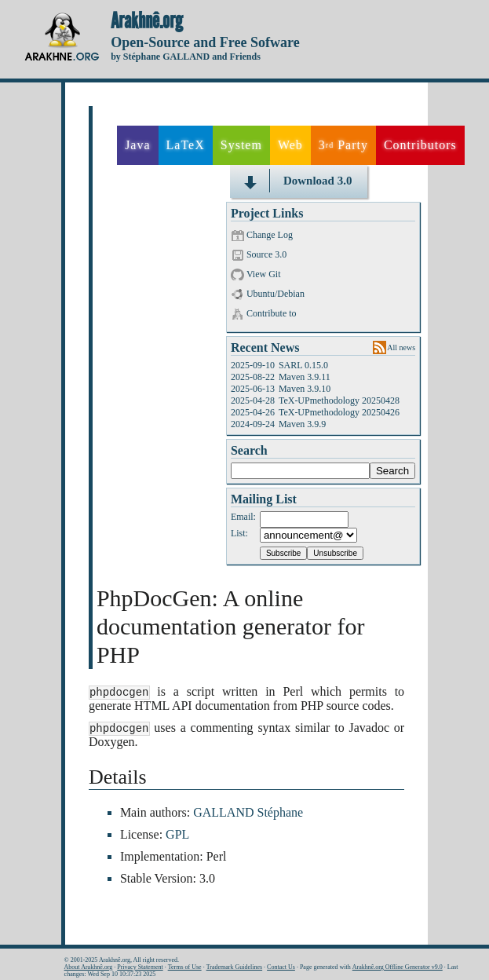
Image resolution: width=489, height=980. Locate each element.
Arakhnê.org (147, 21)
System (241, 145)
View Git (264, 274)
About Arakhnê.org (89, 967)
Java (137, 145)
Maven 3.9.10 (305, 389)
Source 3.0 (266, 254)
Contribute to (272, 313)
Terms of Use (185, 967)
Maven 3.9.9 (302, 424)
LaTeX (186, 145)
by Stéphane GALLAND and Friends (186, 57)
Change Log (270, 235)
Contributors (420, 145)
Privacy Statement (140, 967)
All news (401, 347)
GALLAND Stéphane (248, 814)
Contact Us (281, 967)
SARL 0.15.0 (303, 365)
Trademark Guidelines (234, 967)
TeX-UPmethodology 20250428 (339, 400)
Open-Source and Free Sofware (205, 42)
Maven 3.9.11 (305, 377)
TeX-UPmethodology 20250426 (339, 412)
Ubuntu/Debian (276, 294)
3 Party (343, 145)
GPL (177, 836)
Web (290, 145)
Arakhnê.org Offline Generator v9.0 (398, 967)
